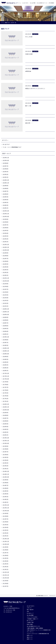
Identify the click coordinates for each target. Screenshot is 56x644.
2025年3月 (5, 172)
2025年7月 (5, 166)
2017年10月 (6, 379)
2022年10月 (6, 250)
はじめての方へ (25, 3)
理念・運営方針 (30, 610)
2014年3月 (5, 497)
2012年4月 (5, 561)
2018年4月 (5, 362)
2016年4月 (5, 427)
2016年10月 (6, 410)
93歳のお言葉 (29, 54)
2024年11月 (6, 183)
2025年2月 (5, 174)
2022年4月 (5, 267)
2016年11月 (6, 407)
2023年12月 (6, 211)
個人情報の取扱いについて (42, 596)
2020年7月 (5, 323)
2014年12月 (6, 471)
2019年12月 (6, 337)
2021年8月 (5, 286)
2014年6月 (5, 488)
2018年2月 (5, 368)
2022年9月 (5, 253)
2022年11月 (6, 247)
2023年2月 (5, 239)
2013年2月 (5, 533)
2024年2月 (5, 205)
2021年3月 (5, 300)
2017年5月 (5, 393)
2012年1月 (5, 569)
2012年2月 (5, 567)
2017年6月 (5, 390)
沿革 (28, 611)
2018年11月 (6, 351)
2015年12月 (6, 438)
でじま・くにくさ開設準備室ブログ (12, 147)
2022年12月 (6, 244)
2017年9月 (5, 382)
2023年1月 (5, 242)
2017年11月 (6, 376)
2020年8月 (5, 320)
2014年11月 (6, 474)
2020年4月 (5, 331)
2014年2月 (5, 499)
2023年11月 (6, 214)
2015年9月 (5, 446)
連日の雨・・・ (29, 123)
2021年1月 (5, 306)
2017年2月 (5, 399)
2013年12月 (6, 505)
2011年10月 (6, 578)
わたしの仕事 (29, 37)
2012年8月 (5, 550)
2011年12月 (6, 572)
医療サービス (30, 639)
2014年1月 (5, 502)
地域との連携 (30, 624)
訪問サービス (30, 635)
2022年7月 (5, 258)
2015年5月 (5, 457)
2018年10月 (6, 354)
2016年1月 (5, 435)
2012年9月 (5, 547)
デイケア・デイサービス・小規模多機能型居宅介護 (38, 634)
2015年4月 (5, 460)
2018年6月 (5, 356)
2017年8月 (5, 385)
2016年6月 (5, 421)
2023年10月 (6, 216)
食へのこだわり (30, 621)
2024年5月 (5, 197)
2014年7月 (5, 485)
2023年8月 (5, 222)
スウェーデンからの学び (32, 617)
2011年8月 (5, 583)
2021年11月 (6, 278)
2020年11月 (6, 312)
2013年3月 (5, 530)
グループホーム (30, 632)
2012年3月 (5, 564)
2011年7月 (5, 586)
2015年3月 (5, 463)
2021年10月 (6, 281)
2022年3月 (5, 270)
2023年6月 (5, 228)
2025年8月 (5, 163)
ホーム (20, 3)
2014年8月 (5, 483)
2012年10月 (6, 544)
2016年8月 (5, 415)
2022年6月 (5, 261)
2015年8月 (5, 449)
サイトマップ (52, 596)
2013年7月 (5, 519)
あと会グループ (30, 613)
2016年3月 (5, 429)
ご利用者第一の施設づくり (33, 619)
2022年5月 (5, 264)
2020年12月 (6, 309)
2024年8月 (5, 188)
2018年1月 (5, 370)
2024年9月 (5, 186)
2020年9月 (5, 317)
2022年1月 (5, 275)
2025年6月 (5, 169)
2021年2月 (5, 303)
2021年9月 (5, 284)
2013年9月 (5, 513)
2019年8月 (5, 340)
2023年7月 (5, 225)
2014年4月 (5, 494)
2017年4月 (5, 396)
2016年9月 (5, 413)
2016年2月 (5, 432)
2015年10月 (6, 443)
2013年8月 (5, 516)
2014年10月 (6, 477)
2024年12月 (6, 180)
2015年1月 (5, 469)
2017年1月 (5, 401)
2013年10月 (6, 511)
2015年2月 (5, 466)
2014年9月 (5, 480)
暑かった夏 (28, 106)
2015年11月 (6, 441)
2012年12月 (6, 539)
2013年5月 (5, 525)
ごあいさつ (29, 608)
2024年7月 (5, 191)
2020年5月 (5, 328)
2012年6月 (5, 555)
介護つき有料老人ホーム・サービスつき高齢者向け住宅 (39, 630)
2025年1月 (5, 177)
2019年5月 (5, 345)
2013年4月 (5, 527)
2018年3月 (5, 365)
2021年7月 (5, 289)
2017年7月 (5, 387)
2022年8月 (5, 256)
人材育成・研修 (30, 623)
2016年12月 (6, 404)
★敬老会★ (28, 71)
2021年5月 (5, 295)
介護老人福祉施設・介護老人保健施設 (35, 628)
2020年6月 (5, 326)
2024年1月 (5, 208)
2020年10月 (6, 314)
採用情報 (52, 3)
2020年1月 (5, 334)
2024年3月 (5, 202)
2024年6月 (5, 194)
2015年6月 (5, 455)
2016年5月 (5, 424)
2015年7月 (5, 452)
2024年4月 (5, 200)
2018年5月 (5, 359)
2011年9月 (5, 581)
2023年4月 (5, 233)
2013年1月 (5, 536)
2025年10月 (6, 160)
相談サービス (30, 637)
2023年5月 (5, 230)
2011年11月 (6, 575)
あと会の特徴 (33, 3)
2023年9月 (5, 219)
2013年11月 (6, 508)
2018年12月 (6, 348)
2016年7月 (5, 418)
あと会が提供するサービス (42, 3)
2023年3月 (5, 236)
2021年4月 (5, 298)
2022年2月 (5, 272)
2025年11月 (6, 158)
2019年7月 (5, 342)
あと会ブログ (6, 144)
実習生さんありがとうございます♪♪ (35, 88)
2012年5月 (5, 558)
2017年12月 (6, 373)
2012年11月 (6, 541)
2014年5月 (5, 491)
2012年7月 (5, 553)
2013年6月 (5, 522)
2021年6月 (5, 292)
